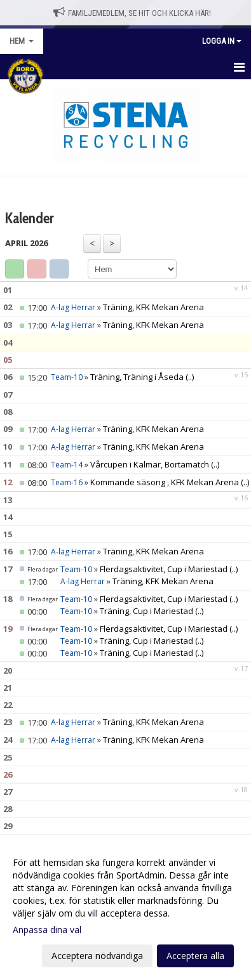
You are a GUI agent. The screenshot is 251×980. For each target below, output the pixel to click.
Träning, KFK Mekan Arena (153, 307)
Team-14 (67, 465)
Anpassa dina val (47, 930)
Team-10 (67, 377)
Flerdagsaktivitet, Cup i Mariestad (164, 569)
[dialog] (125, 909)
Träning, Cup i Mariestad (146, 611)
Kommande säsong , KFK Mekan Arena (165, 482)
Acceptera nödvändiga (97, 956)
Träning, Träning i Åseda (138, 377)
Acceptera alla (195, 956)
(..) (190, 377)
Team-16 (67, 482)
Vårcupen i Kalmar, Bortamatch (150, 464)
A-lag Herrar (73, 307)
